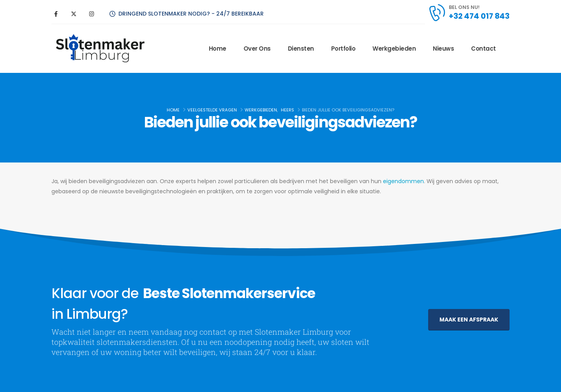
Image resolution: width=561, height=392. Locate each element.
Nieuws (443, 49)
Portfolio (343, 49)
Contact (483, 49)
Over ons (257, 49)
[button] (469, 320)
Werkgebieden (394, 49)
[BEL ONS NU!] (469, 12)
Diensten (301, 49)
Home (218, 49)
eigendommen (403, 181)
